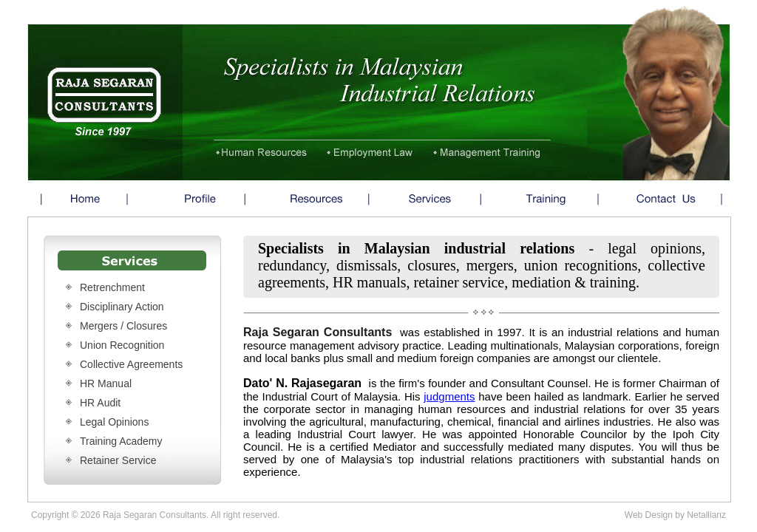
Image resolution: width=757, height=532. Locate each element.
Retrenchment (112, 287)
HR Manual (106, 383)
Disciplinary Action (122, 307)
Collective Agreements (131, 364)
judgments (449, 396)
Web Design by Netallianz (675, 515)
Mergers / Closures (123, 326)
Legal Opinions (114, 422)
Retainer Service (118, 460)
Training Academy (121, 441)
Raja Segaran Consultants (318, 332)
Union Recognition (122, 345)
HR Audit (100, 403)
